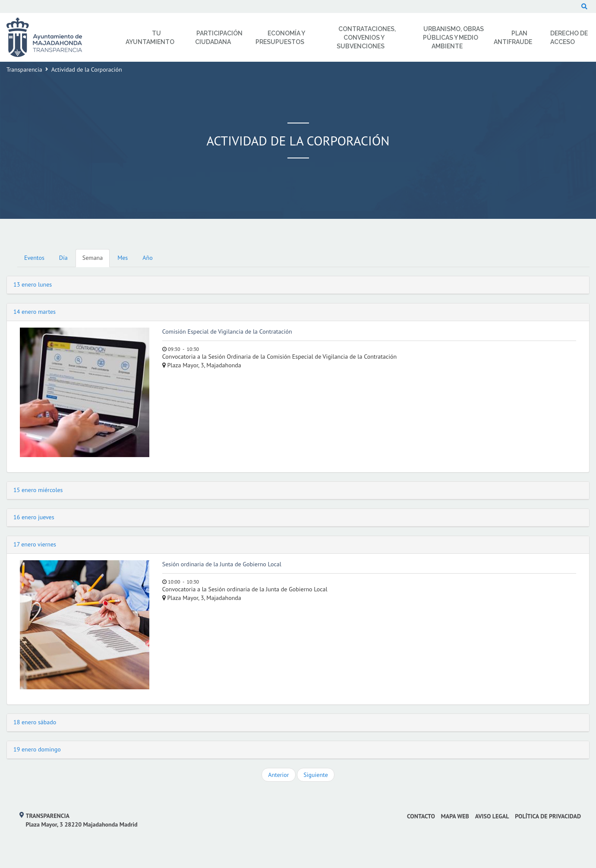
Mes (123, 258)
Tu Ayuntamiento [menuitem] (150, 38)
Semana (93, 258)
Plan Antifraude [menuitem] (513, 38)
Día (63, 258)
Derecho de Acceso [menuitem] (569, 38)
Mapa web (455, 816)
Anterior (278, 775)
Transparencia (24, 69)
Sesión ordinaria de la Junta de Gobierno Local (222, 564)
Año (147, 258)
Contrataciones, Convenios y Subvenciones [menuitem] (366, 38)
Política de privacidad (548, 816)
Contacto (421, 816)
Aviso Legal (492, 816)
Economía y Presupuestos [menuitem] (280, 38)
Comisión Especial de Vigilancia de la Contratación (227, 331)
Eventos (34, 258)
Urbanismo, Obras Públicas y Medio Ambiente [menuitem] (454, 38)
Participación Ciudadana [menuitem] (219, 38)
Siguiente (315, 775)
